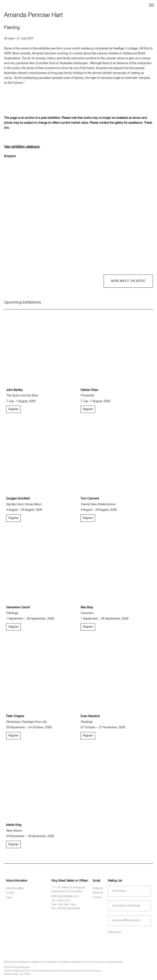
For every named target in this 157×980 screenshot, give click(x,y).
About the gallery (15, 888)
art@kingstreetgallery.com (65, 896)
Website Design (11, 974)
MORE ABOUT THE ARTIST (128, 281)
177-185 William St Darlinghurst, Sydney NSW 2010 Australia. (68, 890)
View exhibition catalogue (22, 147)
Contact (10, 893)
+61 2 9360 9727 (61, 901)
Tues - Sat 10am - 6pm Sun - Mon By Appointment (66, 907)
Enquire (10, 156)
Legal (9, 898)
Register (13, 409)
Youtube (97, 898)
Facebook (98, 893)
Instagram (98, 888)
